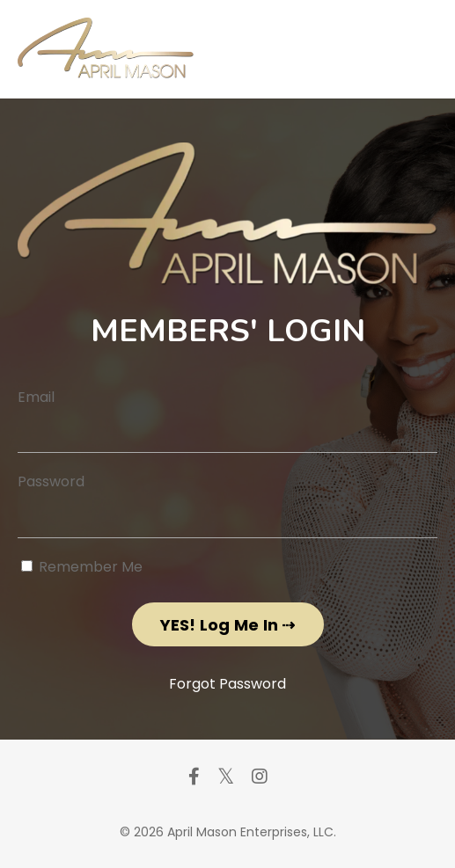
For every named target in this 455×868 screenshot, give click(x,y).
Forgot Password (227, 684)
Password (51, 481)
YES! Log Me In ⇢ (228, 625)
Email (36, 397)
